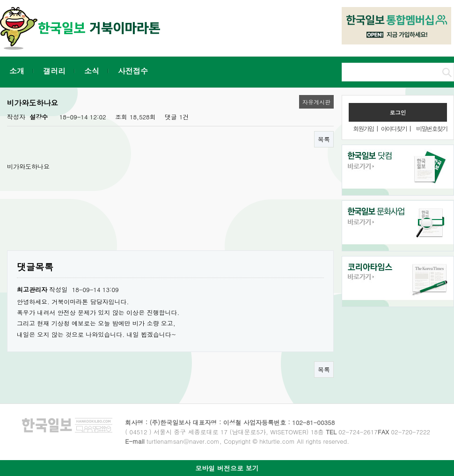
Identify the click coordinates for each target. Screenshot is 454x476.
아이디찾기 (394, 128)
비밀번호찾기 (432, 128)
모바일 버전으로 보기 (227, 468)
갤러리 (54, 71)
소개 (17, 71)
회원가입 (363, 128)
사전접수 (133, 71)
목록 (324, 139)
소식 (92, 71)
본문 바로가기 (0, 0)
